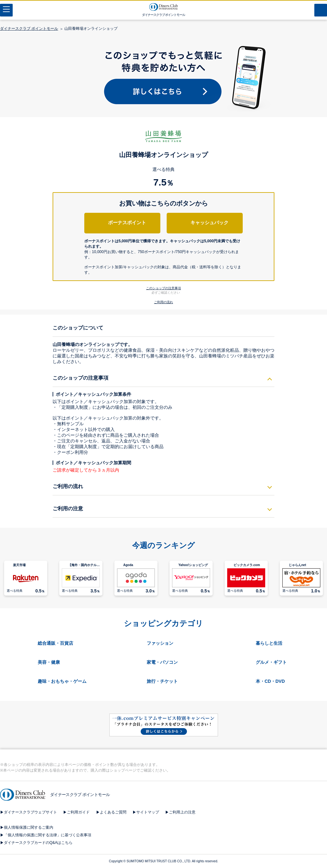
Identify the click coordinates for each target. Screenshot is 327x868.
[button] (164, 255)
